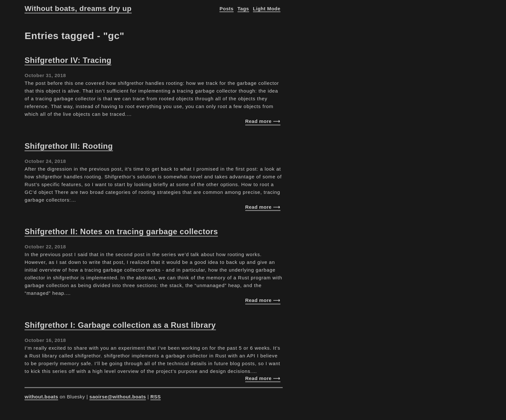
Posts (226, 9)
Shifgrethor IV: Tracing (68, 60)
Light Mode (267, 9)
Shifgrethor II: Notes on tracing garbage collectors (121, 231)
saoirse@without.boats (118, 397)
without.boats (41, 397)
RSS (156, 397)
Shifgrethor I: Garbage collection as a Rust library (120, 325)
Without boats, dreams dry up (78, 9)
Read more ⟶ (263, 121)
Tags (243, 9)
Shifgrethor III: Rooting (69, 146)
